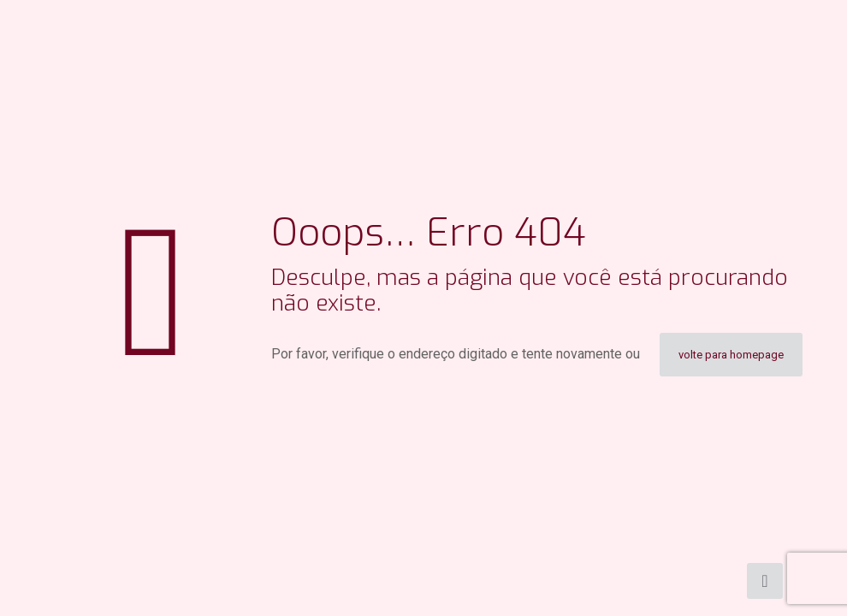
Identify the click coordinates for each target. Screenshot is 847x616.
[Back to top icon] (765, 581)
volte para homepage (731, 355)
